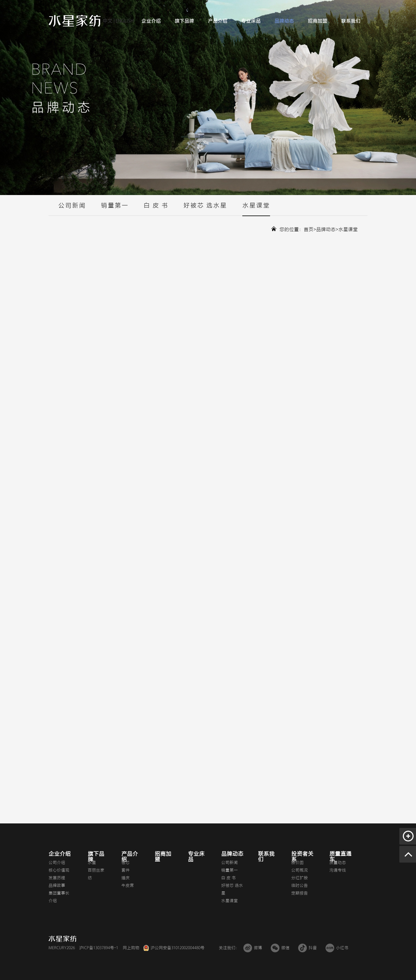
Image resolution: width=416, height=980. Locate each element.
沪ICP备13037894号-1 (99, 948)
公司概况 (300, 870)
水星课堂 (256, 209)
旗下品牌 (184, 21)
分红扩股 (300, 878)
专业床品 (251, 21)
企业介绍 (151, 21)
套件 (125, 870)
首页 (309, 229)
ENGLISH (124, 21)
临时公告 (300, 885)
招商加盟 (318, 21)
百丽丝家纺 (96, 874)
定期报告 (300, 893)
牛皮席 (128, 885)
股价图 (297, 863)
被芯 (125, 863)
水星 (92, 863)
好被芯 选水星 (205, 209)
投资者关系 (302, 857)
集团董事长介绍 (59, 897)
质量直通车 (340, 857)
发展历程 (57, 878)
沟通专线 (338, 870)
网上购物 (131, 948)
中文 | (109, 21)
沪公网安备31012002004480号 (177, 948)
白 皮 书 (156, 209)
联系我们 (351, 21)
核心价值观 (59, 870)
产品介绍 (218, 21)
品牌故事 (57, 885)
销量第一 (115, 209)
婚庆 (125, 878)
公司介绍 (57, 863)
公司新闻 (72, 209)
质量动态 (338, 863)
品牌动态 (284, 21)
